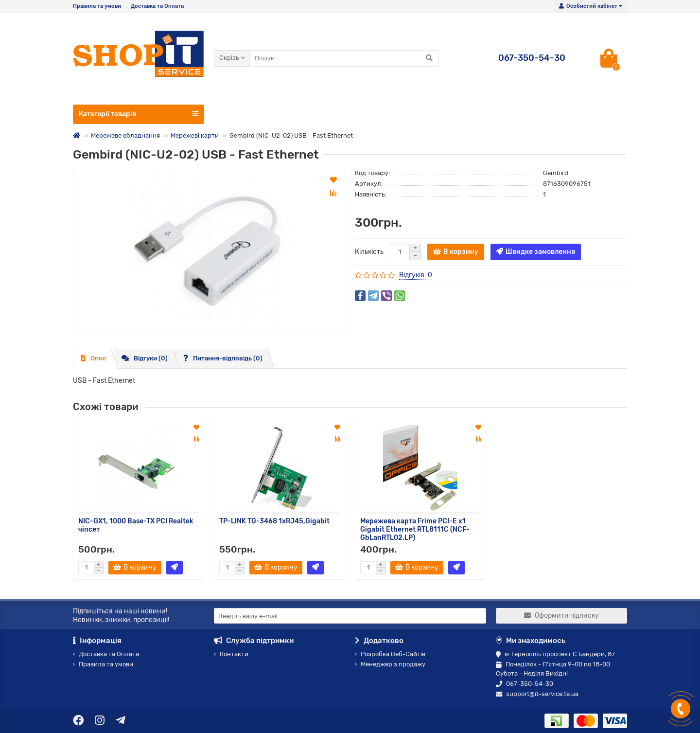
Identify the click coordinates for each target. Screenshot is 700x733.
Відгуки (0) (145, 358)
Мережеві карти (195, 135)
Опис (93, 358)
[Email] (350, 616)
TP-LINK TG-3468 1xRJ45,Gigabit (274, 521)
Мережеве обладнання (125, 135)
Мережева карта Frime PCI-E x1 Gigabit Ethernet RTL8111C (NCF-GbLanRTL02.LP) (415, 529)
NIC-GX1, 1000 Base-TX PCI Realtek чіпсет (136, 525)
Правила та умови (97, 6)
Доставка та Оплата (157, 6)
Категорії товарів (139, 114)
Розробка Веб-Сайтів (390, 654)
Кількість (369, 252)
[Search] (344, 58)
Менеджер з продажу (390, 664)
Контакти (231, 654)
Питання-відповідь (223, 358)
